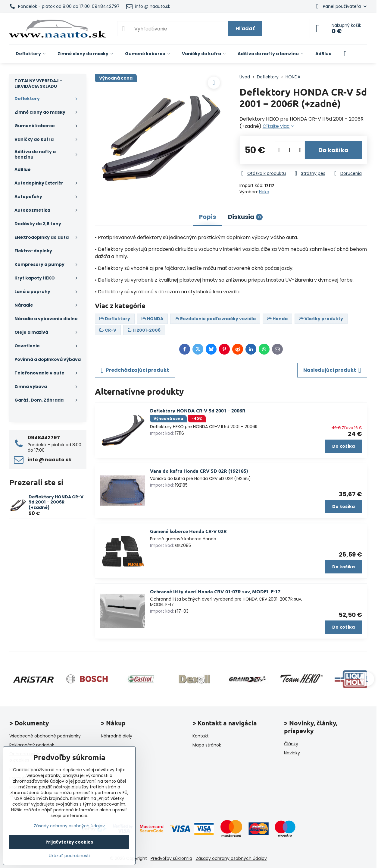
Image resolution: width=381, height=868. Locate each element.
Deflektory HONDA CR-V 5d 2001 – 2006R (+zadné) (56, 502)
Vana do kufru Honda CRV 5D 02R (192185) (199, 471)
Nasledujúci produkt (332, 370)
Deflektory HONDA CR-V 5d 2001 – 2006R (198, 410)
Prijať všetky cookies (69, 842)
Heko (264, 192)
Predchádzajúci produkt (135, 370)
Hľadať (245, 28)
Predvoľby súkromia (171, 858)
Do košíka (333, 150)
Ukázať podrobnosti (69, 856)
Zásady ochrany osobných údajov (231, 858)
